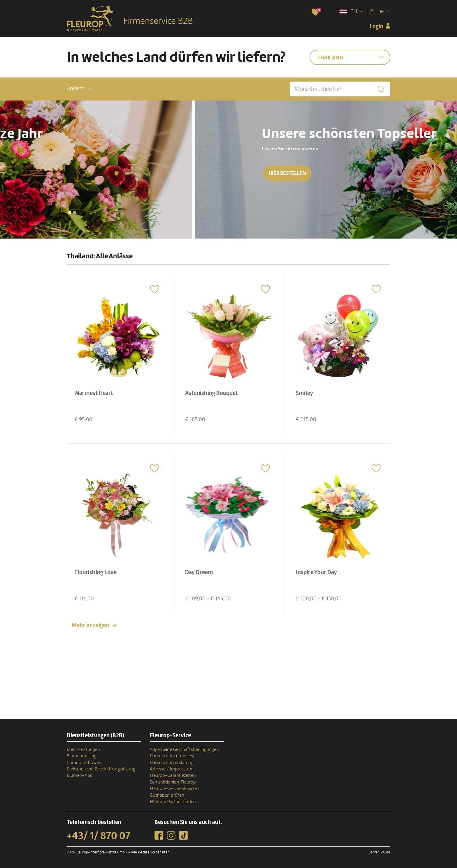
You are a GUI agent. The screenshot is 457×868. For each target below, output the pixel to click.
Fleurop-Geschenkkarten (175, 788)
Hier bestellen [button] (56, 173)
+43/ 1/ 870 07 (99, 836)
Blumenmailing (82, 756)
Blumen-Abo (80, 775)
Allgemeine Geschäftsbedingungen (184, 749)
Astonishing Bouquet (211, 393)
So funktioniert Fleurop (173, 782)
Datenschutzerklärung (172, 763)
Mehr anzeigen (90, 625)
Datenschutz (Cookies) (172, 756)
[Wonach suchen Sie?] (340, 89)
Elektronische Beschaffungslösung (101, 769)
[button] (79, 89)
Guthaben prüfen (167, 795)
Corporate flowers (85, 763)
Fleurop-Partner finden (173, 802)
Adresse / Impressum (171, 769)
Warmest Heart (94, 393)
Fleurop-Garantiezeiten (173, 775)
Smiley (304, 393)
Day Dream (199, 572)
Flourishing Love (95, 572)
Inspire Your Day (316, 572)
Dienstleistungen (83, 749)
